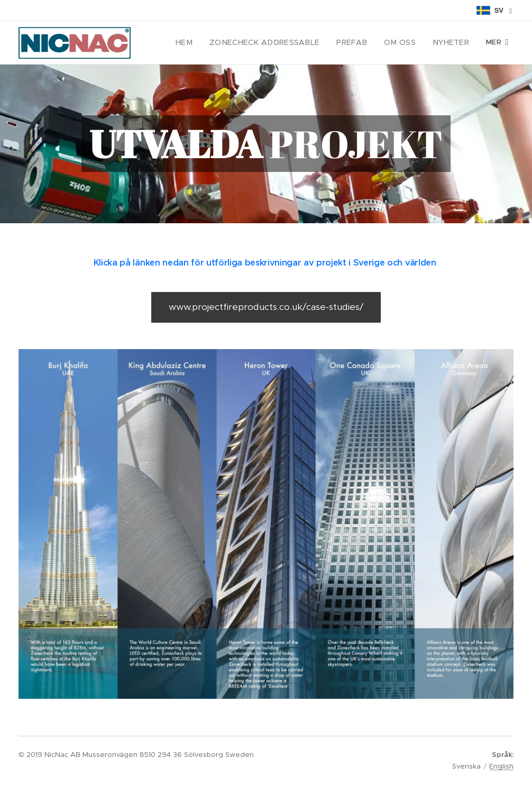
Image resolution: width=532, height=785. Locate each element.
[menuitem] (206, 43)
